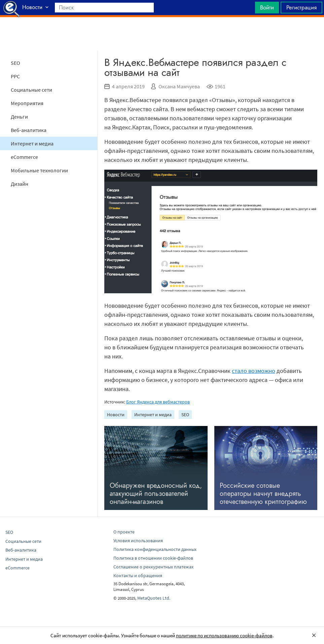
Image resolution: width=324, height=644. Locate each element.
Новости (116, 415)
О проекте (124, 532)
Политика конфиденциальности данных (155, 549)
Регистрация (301, 7)
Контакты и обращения (138, 575)
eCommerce (24, 157)
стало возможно (254, 371)
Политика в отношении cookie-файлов (153, 558)
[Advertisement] (162, 34)
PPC (15, 76)
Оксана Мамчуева (179, 86)
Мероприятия (27, 103)
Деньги (19, 117)
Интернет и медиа (32, 143)
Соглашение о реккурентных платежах (153, 567)
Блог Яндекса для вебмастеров (158, 402)
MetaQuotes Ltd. (154, 598)
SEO (15, 63)
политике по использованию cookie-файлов (224, 635)
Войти (267, 7)
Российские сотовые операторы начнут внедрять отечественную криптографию (263, 494)
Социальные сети (31, 90)
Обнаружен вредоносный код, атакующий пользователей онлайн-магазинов (156, 494)
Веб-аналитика (29, 130)
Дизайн (20, 184)
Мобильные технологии (39, 170)
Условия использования (138, 541)
